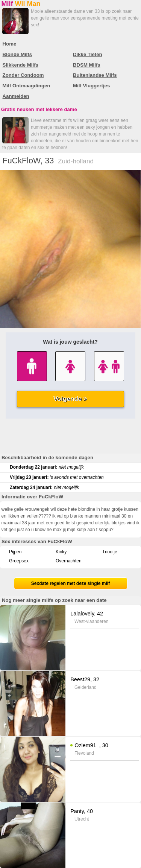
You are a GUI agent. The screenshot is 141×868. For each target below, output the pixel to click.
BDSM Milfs (87, 65)
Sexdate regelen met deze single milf (70, 583)
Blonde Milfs (17, 54)
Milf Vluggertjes (91, 86)
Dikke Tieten (87, 54)
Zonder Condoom (23, 75)
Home (10, 44)
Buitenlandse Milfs (95, 75)
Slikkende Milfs (20, 65)
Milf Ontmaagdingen (27, 86)
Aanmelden (16, 96)
